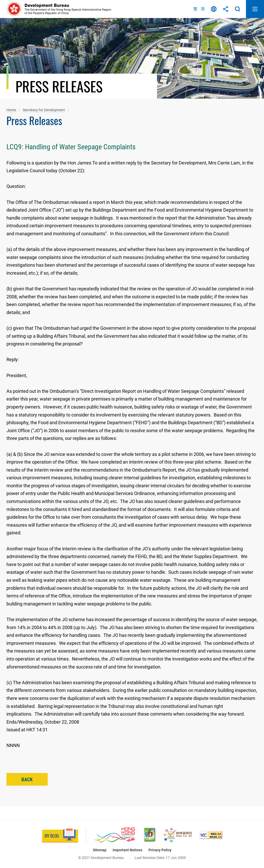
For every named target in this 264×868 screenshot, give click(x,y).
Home (11, 110)
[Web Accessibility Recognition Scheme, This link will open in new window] (178, 835)
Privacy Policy (160, 850)
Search (237, 9)
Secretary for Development (44, 110)
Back (27, 780)
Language (214, 9)
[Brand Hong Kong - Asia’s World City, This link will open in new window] (114, 835)
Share (226, 9)
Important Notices (127, 850)
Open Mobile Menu (255, 9)
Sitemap (100, 850)
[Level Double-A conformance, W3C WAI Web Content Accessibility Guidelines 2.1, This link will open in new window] (211, 835)
